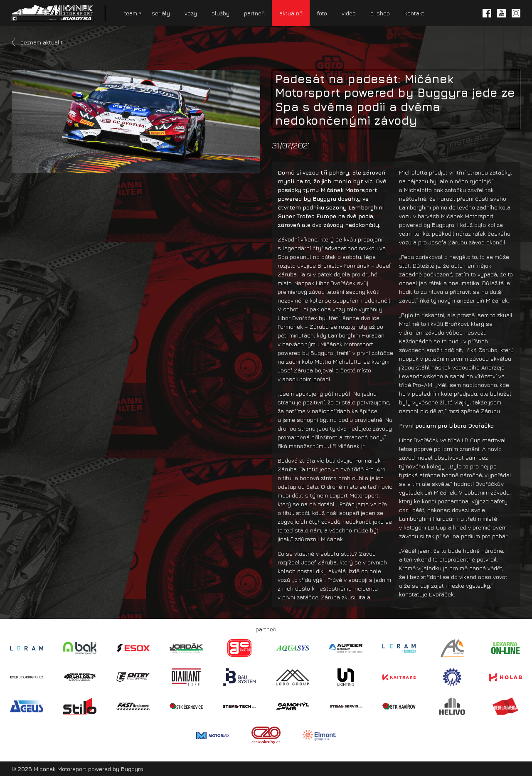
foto (322, 13)
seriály (161, 13)
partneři (254, 13)
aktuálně (291, 13)
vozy (191, 13)
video (349, 13)
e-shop (380, 13)
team (131, 13)
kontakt (414, 13)
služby (220, 13)
